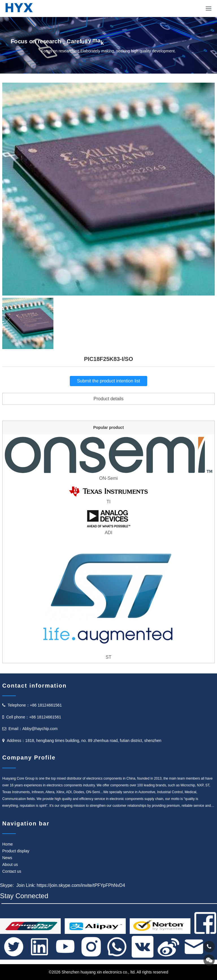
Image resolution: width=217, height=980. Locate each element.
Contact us (12, 871)
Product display (16, 851)
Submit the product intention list (108, 381)
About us (10, 865)
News (7, 858)
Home (7, 844)
